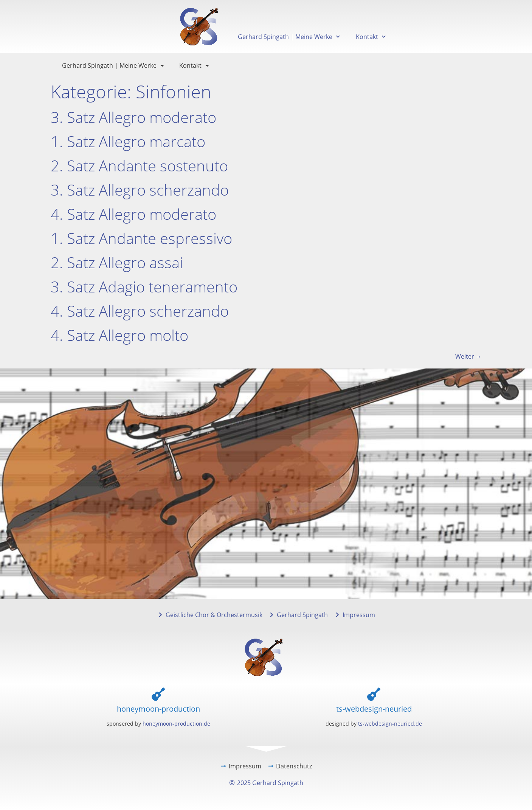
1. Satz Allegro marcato (128, 141)
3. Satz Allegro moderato (133, 117)
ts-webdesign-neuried (374, 709)
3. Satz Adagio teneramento (144, 287)
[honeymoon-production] (158, 694)
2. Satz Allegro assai (117, 262)
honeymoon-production (158, 709)
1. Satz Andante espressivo (141, 238)
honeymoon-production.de (176, 724)
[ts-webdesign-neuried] (374, 694)
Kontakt (371, 37)
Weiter (468, 356)
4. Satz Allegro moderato (133, 214)
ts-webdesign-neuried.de (390, 724)
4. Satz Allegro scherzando (140, 311)
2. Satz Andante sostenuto (139, 166)
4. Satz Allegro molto (119, 335)
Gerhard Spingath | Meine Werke (289, 37)
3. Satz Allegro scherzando (140, 190)
